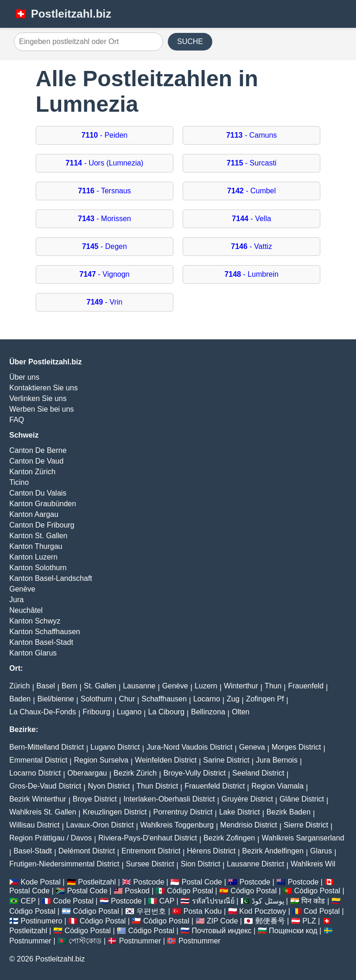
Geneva (252, 747)
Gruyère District (247, 799)
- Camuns (251, 135)
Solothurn (97, 699)
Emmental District (38, 760)
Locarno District (35, 773)
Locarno (207, 699)
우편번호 (151, 911)
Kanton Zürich (32, 472)
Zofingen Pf (265, 699)
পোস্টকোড (85, 941)
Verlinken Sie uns (38, 398)
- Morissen (105, 219)
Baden (20, 699)
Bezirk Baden (289, 812)
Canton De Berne (38, 450)
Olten (241, 712)
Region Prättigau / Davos (51, 838)
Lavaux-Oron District (100, 825)
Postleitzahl (97, 882)
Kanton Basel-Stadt (41, 642)
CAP (167, 901)
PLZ (309, 921)
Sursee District (150, 864)
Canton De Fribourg (42, 525)
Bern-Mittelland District (47, 747)
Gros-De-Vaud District (45, 786)
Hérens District (211, 851)
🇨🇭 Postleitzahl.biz (63, 14)
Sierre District (306, 825)
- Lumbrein (251, 274)
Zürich (19, 686)
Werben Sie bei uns (41, 409)
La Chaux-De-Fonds (43, 712)
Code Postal (73, 901)
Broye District (95, 799)
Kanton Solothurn (38, 568)
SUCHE (190, 41)
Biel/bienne (55, 699)
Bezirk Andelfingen (273, 851)
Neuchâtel (26, 610)
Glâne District (302, 799)
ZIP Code (222, 921)
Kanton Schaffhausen (45, 632)
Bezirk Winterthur (38, 799)
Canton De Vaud (36, 461)
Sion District (200, 864)
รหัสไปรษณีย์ (213, 901)
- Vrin (105, 302)
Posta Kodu (203, 911)
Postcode (149, 882)
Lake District (240, 812)
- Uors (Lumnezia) (104, 163)
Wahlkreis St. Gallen (43, 812)
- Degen (105, 246)
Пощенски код (293, 931)
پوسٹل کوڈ (268, 901)
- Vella (251, 219)
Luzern (206, 686)
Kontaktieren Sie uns (44, 388)
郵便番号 (270, 921)
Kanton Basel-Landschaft (51, 578)
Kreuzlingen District (115, 812)
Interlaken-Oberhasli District (169, 799)
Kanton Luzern (33, 557)
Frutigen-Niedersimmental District (64, 864)
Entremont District (151, 851)
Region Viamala (277, 786)
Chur (127, 699)
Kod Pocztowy (263, 911)
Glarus (321, 851)
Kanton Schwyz (35, 621)
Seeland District (258, 773)
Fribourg (96, 712)
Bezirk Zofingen (229, 838)
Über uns (24, 377)
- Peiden (105, 135)
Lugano (129, 712)
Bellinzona (208, 712)
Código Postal (190, 891)
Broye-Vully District (194, 773)
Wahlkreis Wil (313, 864)
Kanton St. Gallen (38, 536)
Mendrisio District (249, 825)
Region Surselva (101, 760)
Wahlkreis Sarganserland (303, 838)
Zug (233, 699)
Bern (70, 686)
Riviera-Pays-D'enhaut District (148, 838)
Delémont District (87, 851)
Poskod (137, 891)
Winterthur (241, 686)
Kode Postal (40, 882)
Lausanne (139, 686)
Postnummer (30, 941)
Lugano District (115, 747)
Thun (273, 686)
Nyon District (109, 786)
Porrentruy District (183, 812)
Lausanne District (255, 864)
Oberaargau (87, 773)
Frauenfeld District (215, 786)
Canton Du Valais (38, 493)
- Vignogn (104, 274)
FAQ (17, 420)
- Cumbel (251, 191)
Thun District (157, 786)
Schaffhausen (164, 699)
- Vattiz (251, 246)
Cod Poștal (322, 911)
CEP (28, 901)
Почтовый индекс (222, 931)
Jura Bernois (277, 760)
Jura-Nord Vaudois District (190, 747)
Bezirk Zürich (135, 773)
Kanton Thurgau (36, 546)
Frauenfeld (306, 686)
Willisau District (34, 825)
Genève (22, 589)
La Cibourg (166, 712)
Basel (46, 686)
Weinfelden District (166, 760)
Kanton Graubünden (43, 504)
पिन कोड (313, 901)
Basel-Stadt (33, 851)
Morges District (296, 747)
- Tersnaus (104, 191)
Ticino (19, 482)
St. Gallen (100, 686)
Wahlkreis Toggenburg (177, 825)
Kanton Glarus (33, 653)
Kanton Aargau (34, 514)
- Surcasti (252, 163)
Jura (16, 600)
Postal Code (202, 882)
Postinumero (41, 921)
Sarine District (226, 760)
